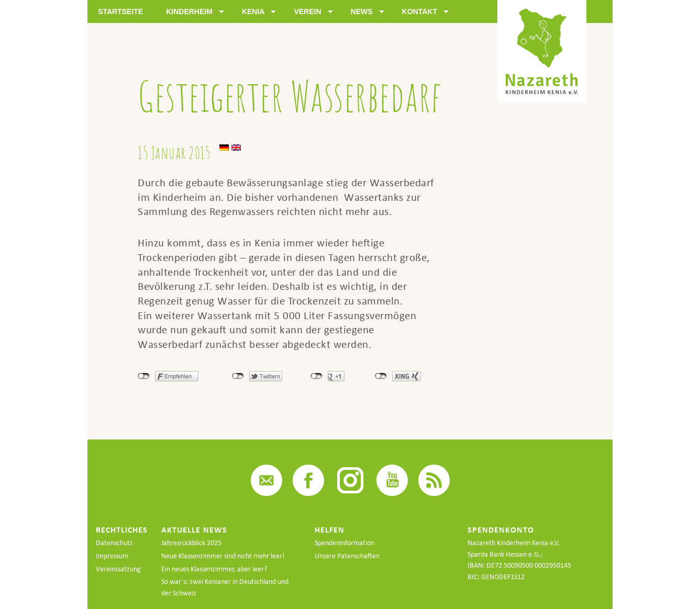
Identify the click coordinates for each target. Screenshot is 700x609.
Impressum (112, 556)
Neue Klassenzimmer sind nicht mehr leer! (223, 556)
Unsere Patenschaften (347, 556)
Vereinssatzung (118, 569)
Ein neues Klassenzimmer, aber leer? (214, 569)
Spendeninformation (345, 543)
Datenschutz (114, 543)
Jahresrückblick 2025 (191, 543)
